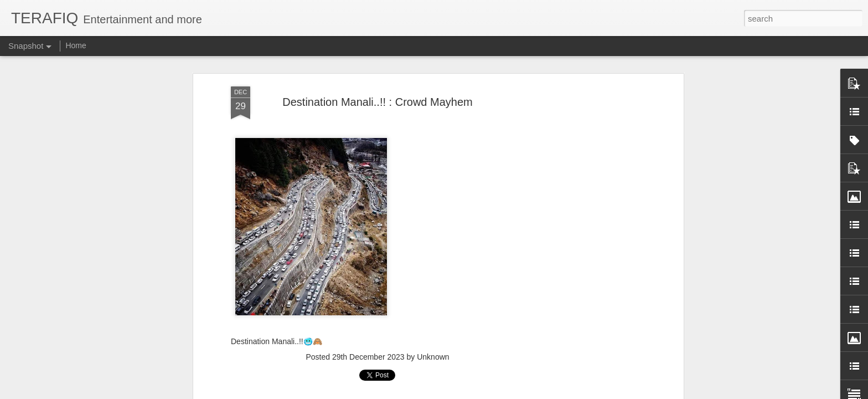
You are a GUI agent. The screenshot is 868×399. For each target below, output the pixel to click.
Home (76, 45)
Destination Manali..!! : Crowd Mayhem (377, 102)
